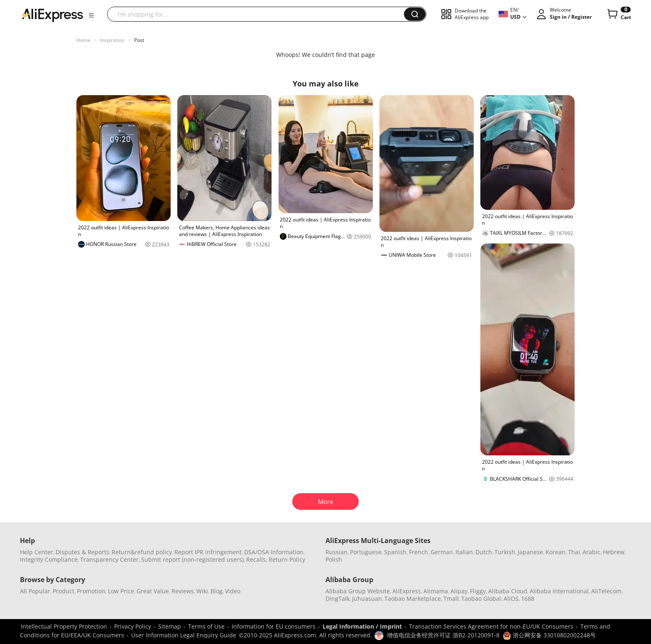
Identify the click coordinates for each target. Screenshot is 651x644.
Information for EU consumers (274, 626)
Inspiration (112, 40)
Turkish (505, 552)
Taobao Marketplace (413, 599)
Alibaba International (559, 591)
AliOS (511, 599)
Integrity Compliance (49, 559)
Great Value (153, 591)
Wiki (202, 591)
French (418, 552)
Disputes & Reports (82, 552)
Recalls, (257, 559)
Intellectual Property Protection (64, 626)
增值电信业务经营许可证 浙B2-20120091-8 (443, 635)
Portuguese (366, 552)
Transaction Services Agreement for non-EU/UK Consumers (491, 626)
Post (139, 40)
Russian (337, 552)
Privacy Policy (133, 626)
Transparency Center (109, 559)
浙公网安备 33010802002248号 (549, 635)
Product (64, 591)
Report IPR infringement (208, 552)
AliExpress (407, 591)
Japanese (530, 552)
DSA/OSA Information (274, 552)
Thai (574, 552)
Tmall (451, 599)
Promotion (91, 591)
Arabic (591, 552)
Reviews (183, 591)
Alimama (436, 591)
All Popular (35, 591)
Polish (334, 559)
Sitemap (170, 626)
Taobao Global (481, 599)
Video (233, 591)
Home (83, 40)
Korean (556, 552)
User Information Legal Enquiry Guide (184, 635)
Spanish (395, 552)
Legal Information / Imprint (362, 626)
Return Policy (287, 559)
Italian (464, 552)
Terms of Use (206, 626)
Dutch (484, 552)
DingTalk (338, 599)
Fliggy (478, 591)
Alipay (459, 591)
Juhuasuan (367, 599)
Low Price (121, 591)
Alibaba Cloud (508, 591)
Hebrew (614, 552)
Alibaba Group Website (358, 591)
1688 (528, 599)
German (442, 552)
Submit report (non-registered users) (192, 559)
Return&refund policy (142, 552)
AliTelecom (606, 591)
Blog (217, 591)
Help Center (37, 552)
